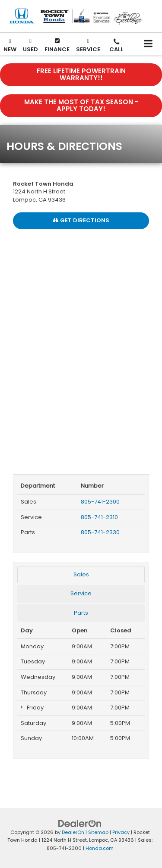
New (10, 45)
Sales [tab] (81, 574)
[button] (116, 46)
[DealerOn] (80, 823)
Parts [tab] (81, 613)
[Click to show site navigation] (148, 44)
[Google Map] (81, 347)
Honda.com (100, 848)
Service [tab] (81, 593)
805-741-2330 (100, 532)
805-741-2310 (99, 517)
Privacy (121, 832)
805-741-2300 (100, 502)
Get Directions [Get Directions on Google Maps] (81, 220)
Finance (57, 46)
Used (30, 45)
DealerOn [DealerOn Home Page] (73, 832)
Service (88, 45)
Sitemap (98, 832)
